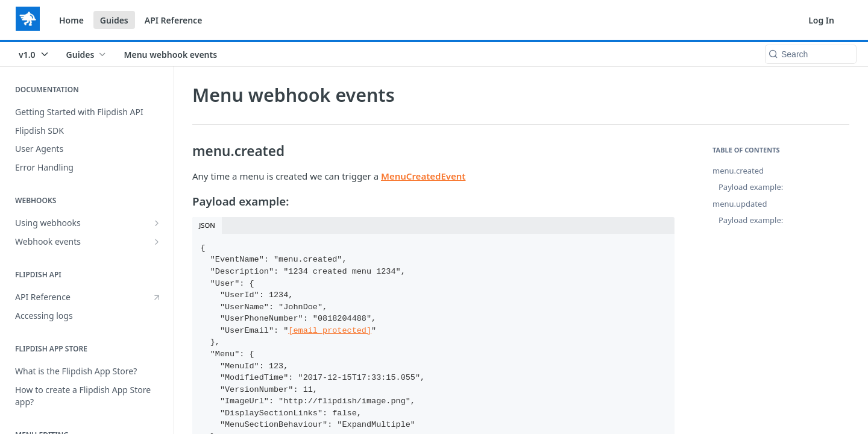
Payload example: (751, 187)
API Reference (174, 20)
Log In (821, 20)
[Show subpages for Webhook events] (157, 242)
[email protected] (330, 331)
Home (71, 20)
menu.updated (740, 204)
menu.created (738, 171)
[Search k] (811, 54)
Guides (114, 20)
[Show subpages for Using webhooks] (157, 223)
